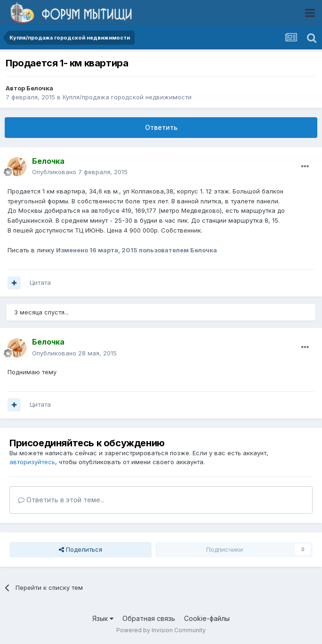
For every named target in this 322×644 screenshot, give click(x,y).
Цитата (40, 282)
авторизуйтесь (32, 462)
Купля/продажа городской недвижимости (127, 97)
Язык (103, 618)
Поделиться (80, 549)
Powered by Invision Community (161, 630)
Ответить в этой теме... (61, 500)
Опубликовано (80, 172)
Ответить (161, 127)
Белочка (40, 88)
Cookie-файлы (207, 618)
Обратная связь (149, 618)
